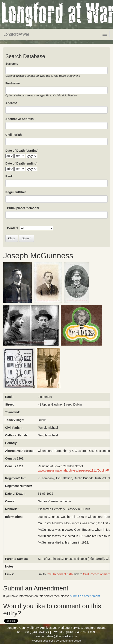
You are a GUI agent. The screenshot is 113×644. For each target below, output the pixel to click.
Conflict (13, 228)
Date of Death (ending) (21, 163)
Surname (12, 64)
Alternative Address (20, 119)
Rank (9, 176)
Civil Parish (14, 135)
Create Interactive (70, 641)
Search (26, 238)
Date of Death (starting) (22, 151)
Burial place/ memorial (23, 208)
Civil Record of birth (60, 574)
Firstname (13, 83)
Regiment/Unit (16, 192)
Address (11, 103)
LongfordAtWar (16, 34)
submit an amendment (85, 596)
